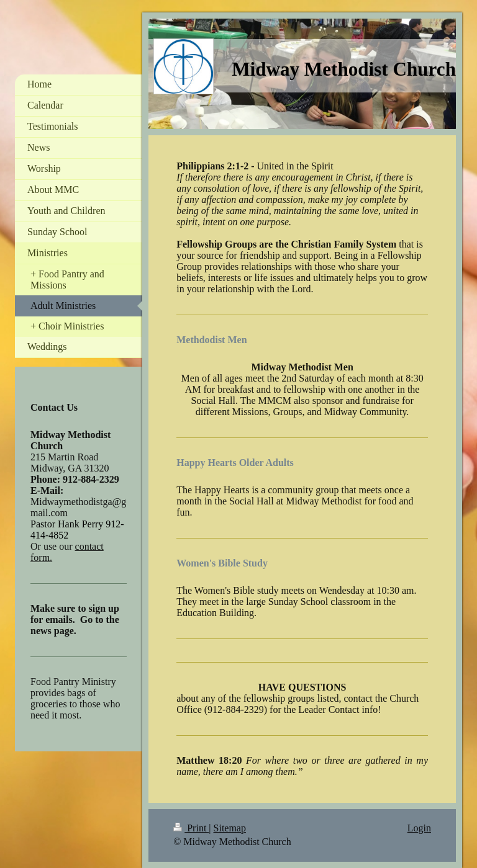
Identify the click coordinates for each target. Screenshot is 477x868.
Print (191, 828)
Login (419, 828)
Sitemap (230, 828)
